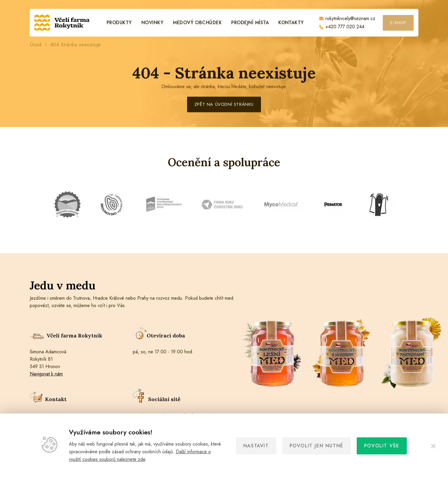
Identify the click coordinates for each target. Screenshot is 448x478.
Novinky (152, 23)
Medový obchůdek (197, 23)
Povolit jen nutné (316, 446)
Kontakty (291, 23)
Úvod (36, 45)
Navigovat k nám (46, 374)
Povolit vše (382, 446)
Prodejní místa (250, 23)
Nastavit (256, 446)
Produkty (119, 23)
